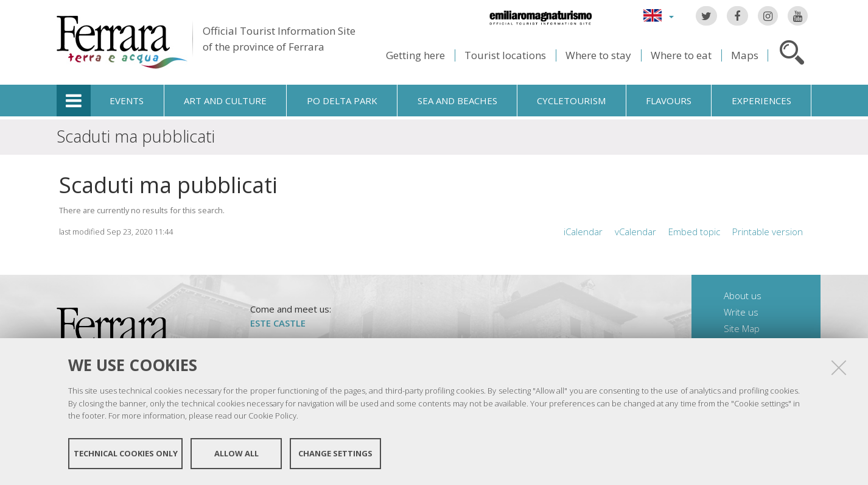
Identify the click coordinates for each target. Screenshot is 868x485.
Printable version (768, 232)
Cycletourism (571, 101)
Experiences (761, 101)
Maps (745, 55)
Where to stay (598, 55)
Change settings (335, 453)
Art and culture (225, 101)
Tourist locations (505, 55)
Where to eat (681, 55)
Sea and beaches (457, 101)
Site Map (742, 328)
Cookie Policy (272, 416)
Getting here (415, 55)
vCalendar (635, 232)
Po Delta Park (342, 101)
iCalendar (583, 232)
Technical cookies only (126, 453)
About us (743, 296)
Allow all (236, 453)
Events (127, 101)
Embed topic (694, 232)
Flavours (669, 101)
